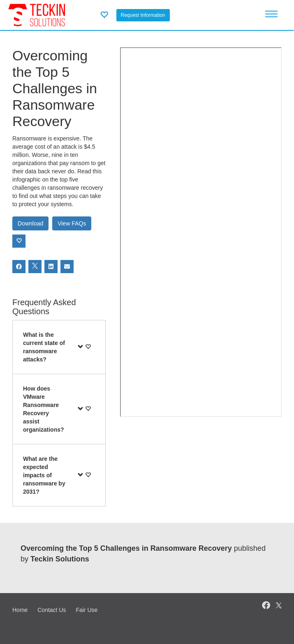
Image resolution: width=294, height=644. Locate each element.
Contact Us (52, 610)
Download (30, 223)
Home (20, 610)
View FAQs (72, 223)
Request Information (143, 15)
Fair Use (87, 610)
